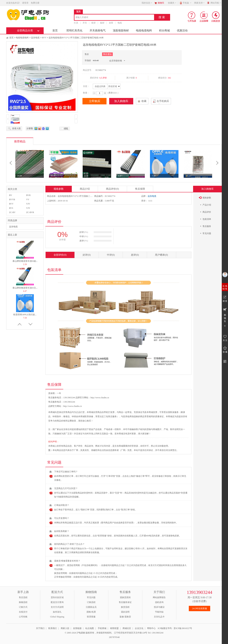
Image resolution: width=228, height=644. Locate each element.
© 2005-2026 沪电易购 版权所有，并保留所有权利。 (89, 633)
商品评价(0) (112, 189)
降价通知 (107, 54)
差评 (135, 255)
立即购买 (95, 101)
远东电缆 (35, 38)
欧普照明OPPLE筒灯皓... (25, 315)
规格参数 (59, 189)
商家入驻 (65, 628)
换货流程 (125, 607)
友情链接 (77, 628)
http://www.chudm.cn (72, 406)
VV (28, 199)
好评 (87, 255)
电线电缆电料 (144, 31)
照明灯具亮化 (74, 31)
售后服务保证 (125, 602)
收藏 (144, 101)
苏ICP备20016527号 (183, 628)
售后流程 (23, 597)
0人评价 (103, 78)
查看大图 (16, 128)
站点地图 (90, 628)
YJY (28, 208)
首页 (55, 31)
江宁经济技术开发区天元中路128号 (131, 633)
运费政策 (72, 421)
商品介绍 (85, 189)
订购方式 (23, 607)
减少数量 (94, 93)
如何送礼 (57, 612)
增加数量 (105, 93)
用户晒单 (161, 255)
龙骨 (111, 23)
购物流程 (23, 602)
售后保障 (140, 189)
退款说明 (125, 612)
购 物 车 (225, 317)
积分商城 (164, 31)
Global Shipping (57, 617)
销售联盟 (114, 628)
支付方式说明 (57, 607)
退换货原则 (125, 597)
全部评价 (60, 255)
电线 (120, 23)
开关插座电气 (98, 31)
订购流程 (91, 602)
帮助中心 (151, 628)
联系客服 (91, 617)
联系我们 (53, 628)
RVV (44, 38)
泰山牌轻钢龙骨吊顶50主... (25, 288)
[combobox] (114, 18)
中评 (111, 255)
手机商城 (102, 628)
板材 (102, 23)
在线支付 (23, 612)
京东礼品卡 (159, 617)
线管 (94, 23)
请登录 (25, 3)
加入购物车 (121, 101)
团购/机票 (91, 612)
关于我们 (40, 628)
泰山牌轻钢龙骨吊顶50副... (25, 261)
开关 (85, 23)
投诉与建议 (159, 607)
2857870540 (114, 637)
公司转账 (23, 617)
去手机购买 (163, 101)
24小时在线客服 (199, 608)
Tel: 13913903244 (156, 633)
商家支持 (199, 3)
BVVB (12, 199)
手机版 (187, 3)
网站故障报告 (159, 597)
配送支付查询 (57, 602)
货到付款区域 (57, 597)
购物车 (161, 3)
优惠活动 (182, 31)
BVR (28, 195)
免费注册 (35, 3)
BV (11, 195)
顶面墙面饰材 (121, 31)
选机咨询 (159, 602)
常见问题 (91, 597)
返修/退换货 (125, 617)
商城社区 (127, 628)
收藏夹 (172, 3)
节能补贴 (159, 612)
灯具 (76, 23)
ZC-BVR (30, 212)
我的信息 (147, 3)
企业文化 (139, 628)
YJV (28, 204)
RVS (11, 208)
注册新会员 (91, 607)
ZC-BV (12, 212)
